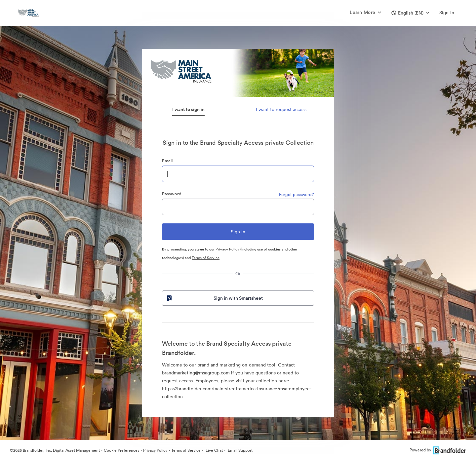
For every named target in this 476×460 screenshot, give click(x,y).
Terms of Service (206, 258)
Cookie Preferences (121, 450)
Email (167, 161)
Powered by (438, 450)
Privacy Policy (227, 249)
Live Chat (214, 450)
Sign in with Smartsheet (214, 298)
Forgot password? (297, 194)
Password (172, 194)
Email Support (240, 450)
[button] (410, 13)
